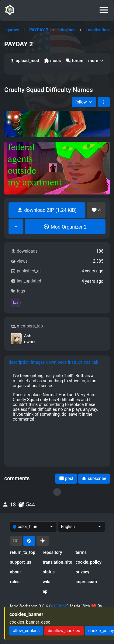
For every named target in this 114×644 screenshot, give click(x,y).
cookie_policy (88, 562)
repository (53, 552)
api (46, 591)
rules (15, 582)
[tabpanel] (57, 397)
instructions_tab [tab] (83, 362)
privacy (82, 572)
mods (52, 61)
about (16, 572)
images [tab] (38, 362)
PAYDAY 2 (39, 30)
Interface (67, 30)
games (13, 30)
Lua (16, 303)
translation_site (57, 562)
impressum (86, 582)
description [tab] (19, 362)
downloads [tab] (56, 362)
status (49, 572)
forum (74, 61)
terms (81, 552)
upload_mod (24, 61)
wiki (47, 582)
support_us (21, 562)
